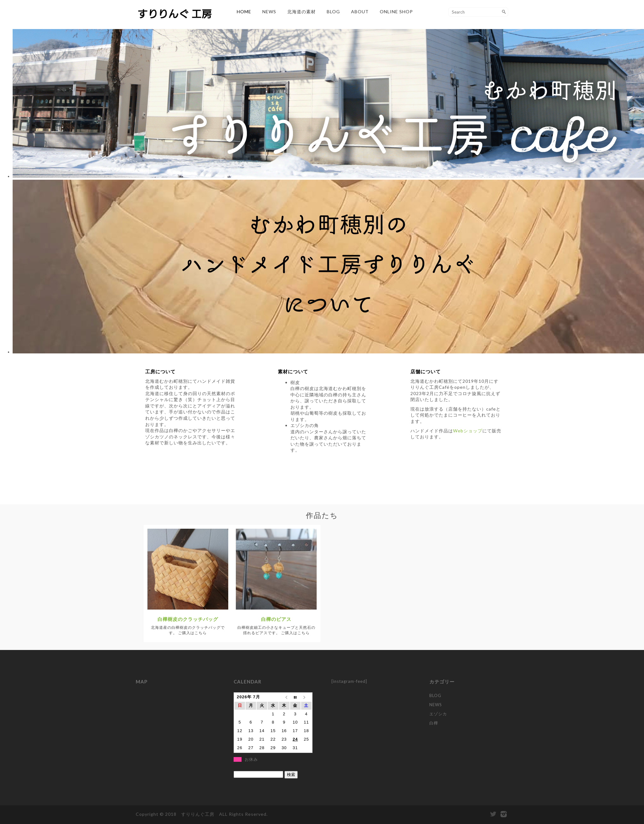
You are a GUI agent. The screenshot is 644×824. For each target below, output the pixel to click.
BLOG (333, 12)
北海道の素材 (301, 12)
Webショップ (468, 431)
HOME (244, 12)
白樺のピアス (276, 619)
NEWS (269, 12)
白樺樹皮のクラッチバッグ (188, 619)
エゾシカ (438, 714)
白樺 (434, 723)
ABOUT (360, 12)
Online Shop (396, 12)
